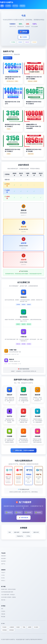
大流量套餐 (12, 627)
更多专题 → (4, 600)
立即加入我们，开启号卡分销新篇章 (24, 450)
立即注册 (24, 32)
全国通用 (30, 627)
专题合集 (22, 6)
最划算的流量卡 (26, 532)
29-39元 (3, 578)
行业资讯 (8, 6)
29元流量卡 (36, 627)
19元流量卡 (4, 627)
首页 (2, 6)
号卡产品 (15, 6)
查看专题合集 (24, 518)
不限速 (24, 627)
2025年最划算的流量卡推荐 (7, 592)
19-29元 (3, 575)
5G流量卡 (18, 627)
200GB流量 (11, 630)
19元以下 (3, 573)
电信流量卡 (4, 559)
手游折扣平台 (20, 536)
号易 (10, 532)
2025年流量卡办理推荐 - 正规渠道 (8, 597)
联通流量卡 (4, 556)
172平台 (28, 536)
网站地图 (3, 617)
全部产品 (3, 564)
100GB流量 (4, 630)
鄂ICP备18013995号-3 (36, 639)
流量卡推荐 (17, 532)
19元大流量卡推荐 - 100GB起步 (8, 595)
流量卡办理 (36, 532)
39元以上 (3, 581)
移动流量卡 (4, 561)
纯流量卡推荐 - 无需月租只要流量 (8, 589)
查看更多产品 (8, 58)
